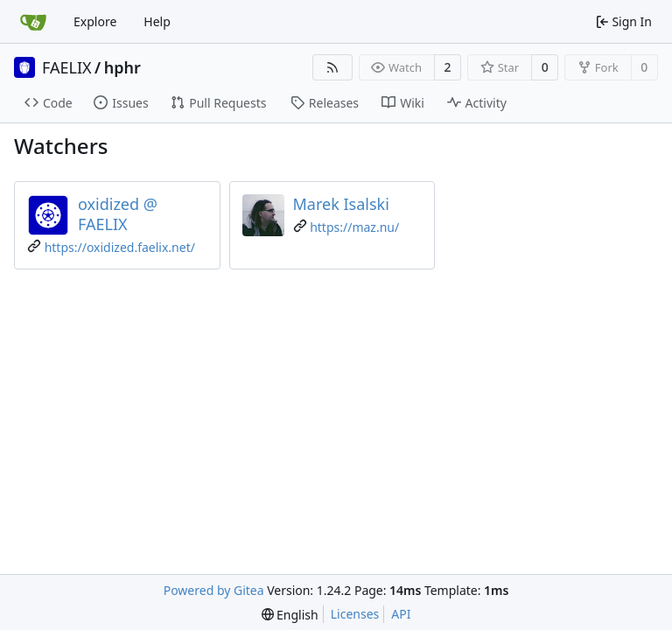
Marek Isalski (341, 204)
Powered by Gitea (214, 590)
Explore (95, 21)
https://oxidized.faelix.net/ (120, 247)
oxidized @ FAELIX (118, 214)
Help (157, 21)
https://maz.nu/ (354, 227)
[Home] (33, 22)
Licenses (355, 614)
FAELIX (67, 67)
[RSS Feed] (332, 67)
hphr (122, 67)
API (401, 614)
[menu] (290, 615)
